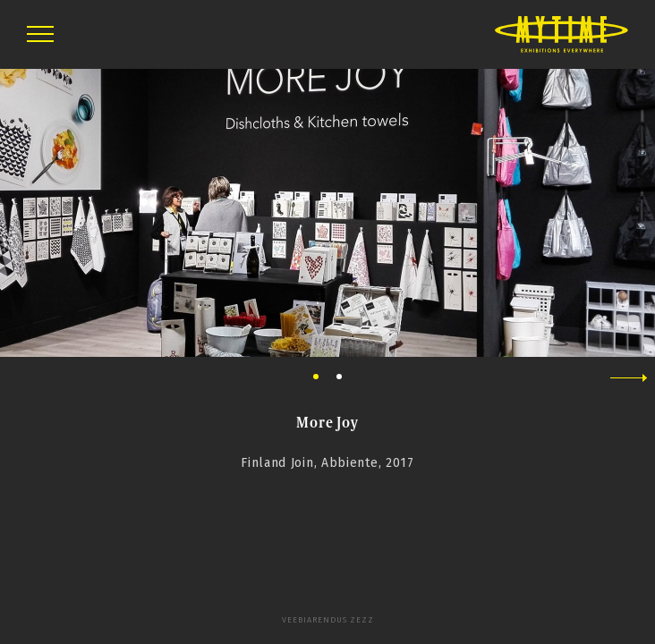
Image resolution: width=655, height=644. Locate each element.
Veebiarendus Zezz (328, 620)
